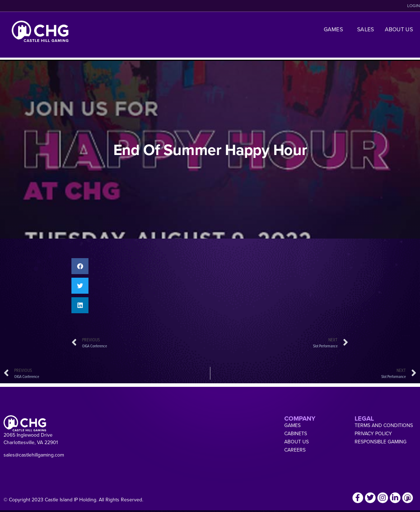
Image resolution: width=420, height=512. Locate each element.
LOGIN (414, 6)
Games (335, 29)
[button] (80, 266)
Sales (366, 29)
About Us (399, 29)
